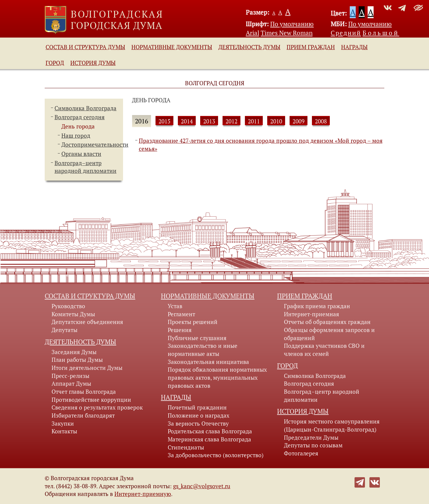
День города (78, 126)
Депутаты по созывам (313, 445)
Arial (252, 33)
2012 (231, 121)
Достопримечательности (95, 145)
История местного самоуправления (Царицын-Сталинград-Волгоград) (332, 425)
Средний (346, 33)
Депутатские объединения (87, 322)
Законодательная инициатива (208, 362)
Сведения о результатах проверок (97, 407)
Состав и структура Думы (85, 47)
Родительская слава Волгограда (210, 431)
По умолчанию (292, 24)
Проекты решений (193, 322)
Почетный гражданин (197, 407)
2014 (187, 121)
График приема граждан (317, 306)
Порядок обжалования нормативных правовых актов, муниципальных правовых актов (217, 377)
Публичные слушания (197, 338)
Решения (180, 330)
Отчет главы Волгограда (84, 392)
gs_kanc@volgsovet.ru (202, 486)
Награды (354, 47)
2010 (276, 121)
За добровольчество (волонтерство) (216, 455)
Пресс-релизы (70, 376)
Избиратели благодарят (83, 415)
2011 (254, 121)
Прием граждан (311, 47)
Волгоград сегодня (80, 117)
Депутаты (64, 330)
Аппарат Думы (71, 384)
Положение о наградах (199, 415)
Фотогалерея (301, 453)
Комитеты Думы (73, 314)
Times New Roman (287, 33)
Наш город (76, 136)
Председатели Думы (311, 438)
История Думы (93, 63)
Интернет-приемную (143, 494)
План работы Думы (77, 360)
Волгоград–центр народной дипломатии (322, 396)
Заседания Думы (74, 352)
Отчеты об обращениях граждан (327, 322)
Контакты (64, 431)
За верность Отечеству (198, 424)
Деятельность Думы (249, 47)
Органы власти (81, 154)
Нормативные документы (172, 47)
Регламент (181, 314)
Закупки (63, 424)
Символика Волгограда (86, 108)
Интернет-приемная (311, 314)
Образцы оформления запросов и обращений (329, 334)
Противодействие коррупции (91, 400)
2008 (321, 121)
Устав (175, 306)
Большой (381, 33)
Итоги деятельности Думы (87, 368)
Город (55, 63)
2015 (164, 121)
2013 (209, 121)
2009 (299, 121)
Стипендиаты (186, 447)
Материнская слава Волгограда (209, 439)
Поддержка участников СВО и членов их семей (324, 350)
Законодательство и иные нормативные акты (203, 350)
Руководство (68, 306)
